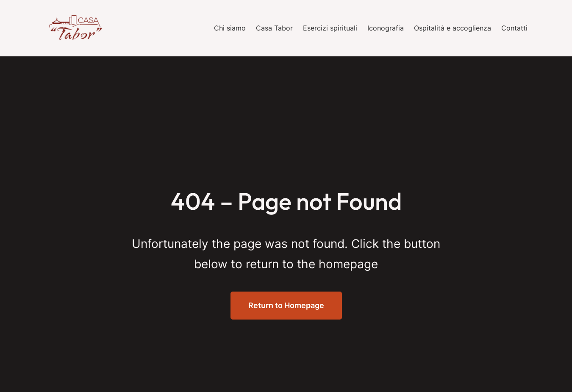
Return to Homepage (286, 305)
